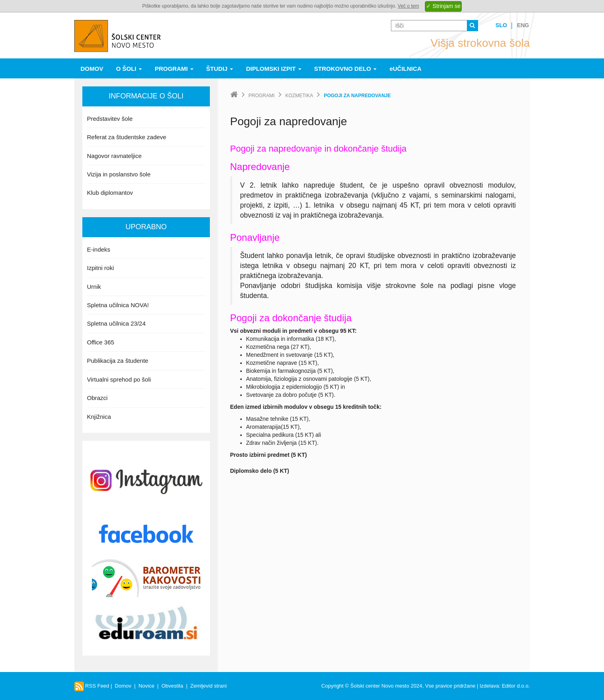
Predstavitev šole (110, 119)
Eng (523, 25)
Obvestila (172, 686)
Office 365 (101, 342)
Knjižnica (99, 417)
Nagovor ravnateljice (115, 156)
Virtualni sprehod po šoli (119, 379)
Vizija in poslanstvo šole (119, 174)
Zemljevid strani (208, 686)
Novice (146, 686)
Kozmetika (299, 96)
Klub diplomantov (110, 193)
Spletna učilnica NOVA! (118, 305)
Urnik (94, 287)
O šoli (129, 69)
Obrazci (98, 398)
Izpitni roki (101, 268)
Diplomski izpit (273, 69)
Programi (174, 69)
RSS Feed (92, 686)
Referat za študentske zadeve (127, 137)
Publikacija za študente (118, 361)
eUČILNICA (405, 69)
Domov (92, 69)
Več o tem (408, 6)
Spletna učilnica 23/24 (117, 323)
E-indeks (99, 249)
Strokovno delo (346, 69)
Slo (501, 25)
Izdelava (489, 686)
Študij (220, 69)
